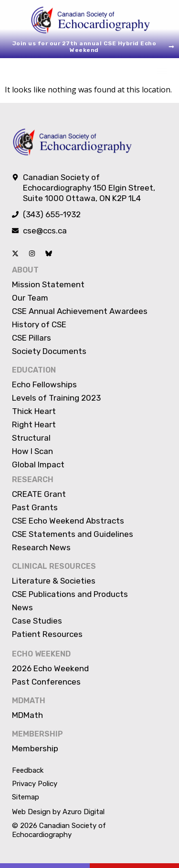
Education (34, 370)
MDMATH (29, 701)
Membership (37, 734)
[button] (162, 71)
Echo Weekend (41, 654)
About (25, 270)
